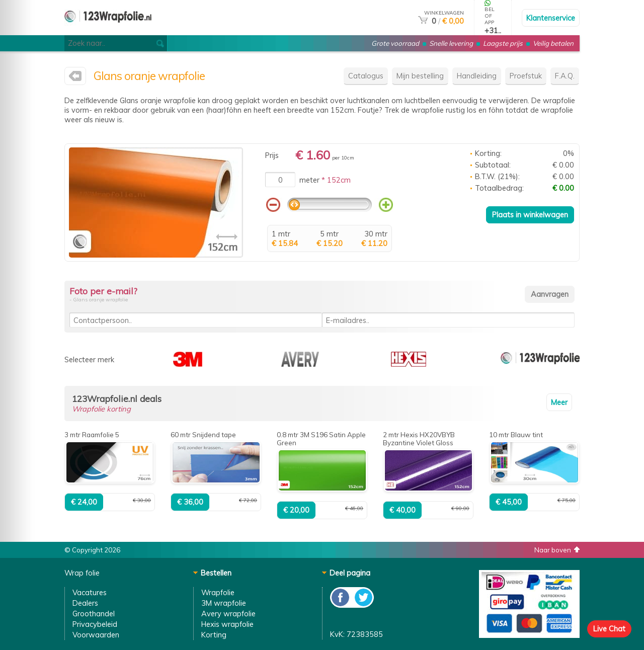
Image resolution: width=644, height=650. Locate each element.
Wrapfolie (218, 592)
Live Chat (609, 629)
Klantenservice (551, 18)
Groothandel (94, 614)
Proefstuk (526, 76)
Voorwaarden (96, 635)
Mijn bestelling (420, 76)
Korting (214, 635)
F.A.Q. (565, 76)
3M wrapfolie (224, 603)
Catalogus (366, 76)
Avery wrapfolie (228, 614)
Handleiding (477, 76)
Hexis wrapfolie (227, 624)
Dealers (85, 603)
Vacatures (90, 592)
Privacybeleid (95, 624)
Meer (559, 402)
